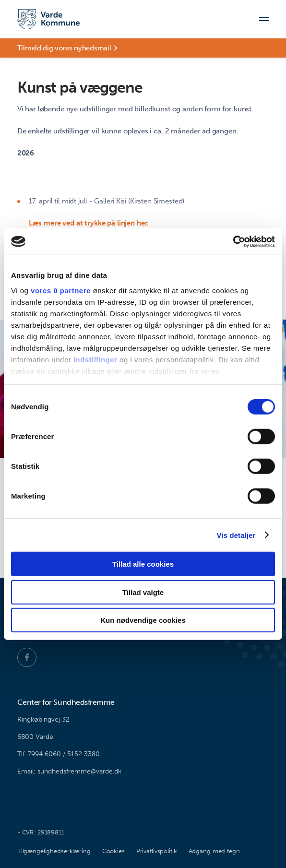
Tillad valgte (143, 592)
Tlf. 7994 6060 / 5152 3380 (59, 754)
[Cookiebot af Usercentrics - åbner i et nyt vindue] (233, 241)
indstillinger (95, 359)
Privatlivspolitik (157, 851)
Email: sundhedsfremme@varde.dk (69, 771)
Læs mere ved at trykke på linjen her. (89, 223)
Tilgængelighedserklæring (54, 851)
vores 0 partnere (61, 290)
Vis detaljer (236, 535)
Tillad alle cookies (143, 564)
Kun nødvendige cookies (143, 620)
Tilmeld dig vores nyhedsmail (64, 48)
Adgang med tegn (214, 851)
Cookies (113, 851)
